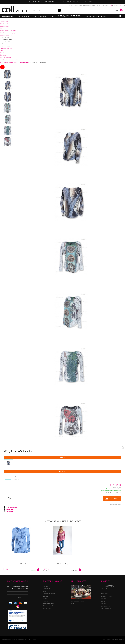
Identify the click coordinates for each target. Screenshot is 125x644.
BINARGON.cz (120, 639)
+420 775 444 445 (84, 5)
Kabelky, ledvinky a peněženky (8, 30)
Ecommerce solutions (109, 639)
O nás (98, 5)
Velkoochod (47, 589)
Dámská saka (4, 53)
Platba (45, 598)
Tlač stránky (10, 511)
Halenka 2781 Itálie (21, 564)
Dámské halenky (7, 39)
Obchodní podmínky (49, 594)
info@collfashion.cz (107, 589)
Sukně (2, 51)
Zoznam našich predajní (78, 601)
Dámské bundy (4, 22)
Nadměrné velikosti (5, 57)
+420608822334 (108, 586)
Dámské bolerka (6, 44)
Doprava (46, 596)
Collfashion (15, 9)
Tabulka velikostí (48, 606)
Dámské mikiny (6, 46)
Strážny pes (10, 509)
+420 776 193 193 (73, 5)
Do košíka (114, 498)
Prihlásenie (115, 5)
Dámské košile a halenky (7, 35)
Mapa (73, 603)
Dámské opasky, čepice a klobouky (9, 60)
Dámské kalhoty (4, 26)
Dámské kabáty (4, 24)
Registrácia (105, 5)
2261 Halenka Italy (62, 564)
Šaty (1, 28)
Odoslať (17, 597)
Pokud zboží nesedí (49, 603)
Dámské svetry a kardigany (7, 33)
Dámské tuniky (6, 42)
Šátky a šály (3, 55)
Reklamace (46, 601)
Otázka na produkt (12, 507)
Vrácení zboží (47, 608)
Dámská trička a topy (6, 48)
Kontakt (93, 5)
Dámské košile (6, 37)
